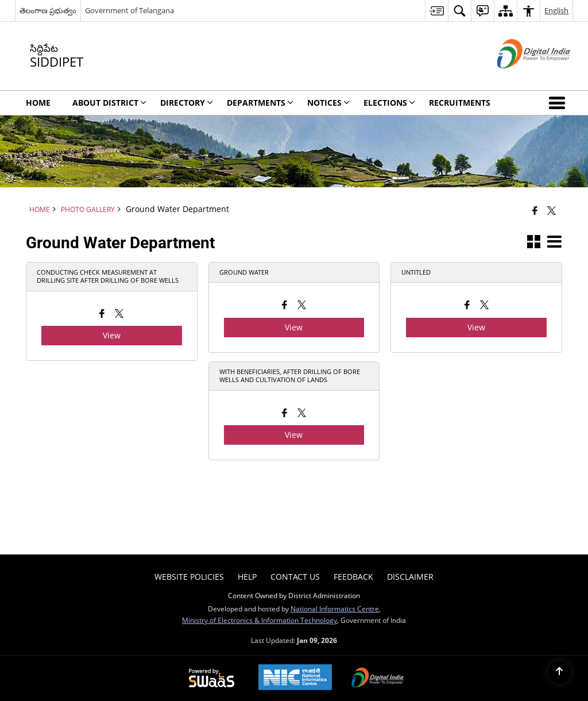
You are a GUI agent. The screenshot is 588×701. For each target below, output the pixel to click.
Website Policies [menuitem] (189, 577)
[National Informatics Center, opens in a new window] (295, 678)
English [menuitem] (556, 10)
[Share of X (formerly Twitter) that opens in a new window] (552, 210)
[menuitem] (436, 11)
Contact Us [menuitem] (295, 577)
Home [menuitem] (38, 103)
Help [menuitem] (247, 577)
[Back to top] (559, 672)
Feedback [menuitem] (353, 577)
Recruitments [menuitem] (460, 103)
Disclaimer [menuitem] (410, 577)
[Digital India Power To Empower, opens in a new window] (378, 679)
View (112, 335)
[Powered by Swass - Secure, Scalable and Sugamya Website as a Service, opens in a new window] (212, 679)
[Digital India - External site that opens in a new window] (519, 78)
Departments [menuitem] (260, 103)
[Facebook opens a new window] (102, 315)
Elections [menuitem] (389, 103)
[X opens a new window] (119, 315)
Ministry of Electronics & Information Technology (260, 620)
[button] (559, 103)
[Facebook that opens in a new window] (535, 210)
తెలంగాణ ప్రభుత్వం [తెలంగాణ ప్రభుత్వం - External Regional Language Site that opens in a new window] (48, 10)
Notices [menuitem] (328, 103)
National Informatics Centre (335, 608)
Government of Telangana (129, 10)
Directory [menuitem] (187, 103)
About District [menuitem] (109, 103)
